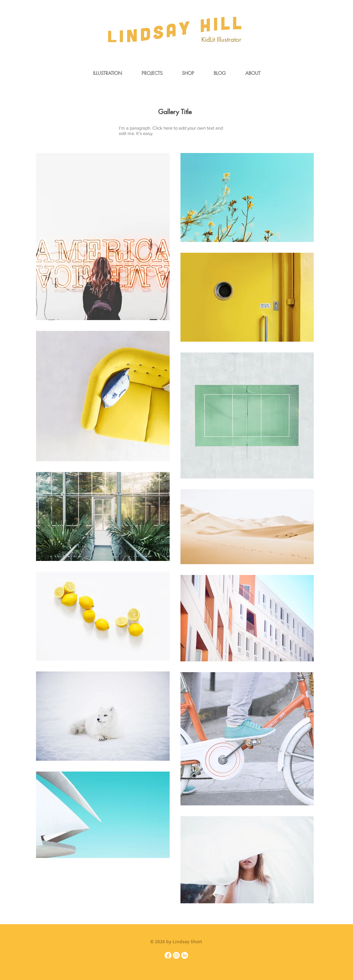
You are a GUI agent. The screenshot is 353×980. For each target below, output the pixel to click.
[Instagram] (176, 955)
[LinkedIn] (185, 955)
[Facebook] (168, 955)
